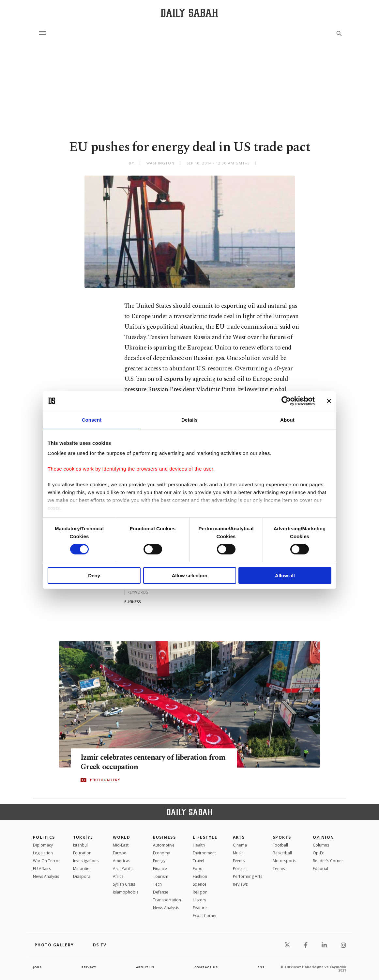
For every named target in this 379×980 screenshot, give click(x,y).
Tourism (161, 876)
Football (280, 845)
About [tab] (287, 420)
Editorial (320, 869)
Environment (204, 853)
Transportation (167, 900)
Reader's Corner (328, 861)
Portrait (240, 869)
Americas (121, 861)
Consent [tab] (92, 420)
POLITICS (44, 837)
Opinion (324, 837)
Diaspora (82, 876)
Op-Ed (319, 853)
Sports (282, 837)
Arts (239, 837)
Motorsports (284, 861)
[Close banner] (329, 401)
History (199, 900)
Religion (200, 892)
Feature (200, 908)
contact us (207, 967)
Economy (161, 853)
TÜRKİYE (83, 837)
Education (82, 853)
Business (165, 837)
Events (239, 861)
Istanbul (80, 845)
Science (200, 884)
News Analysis (46, 876)
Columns (321, 845)
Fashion (200, 876)
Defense (161, 892)
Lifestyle (205, 837)
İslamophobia (126, 892)
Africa (118, 876)
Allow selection (189, 576)
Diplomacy (43, 845)
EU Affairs (42, 869)
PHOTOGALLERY (105, 780)
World (121, 837)
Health (199, 845)
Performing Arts (248, 876)
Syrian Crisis (124, 884)
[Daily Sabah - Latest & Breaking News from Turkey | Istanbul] (189, 13)
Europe (120, 853)
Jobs (38, 967)
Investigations (86, 861)
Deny (94, 576)
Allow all (285, 576)
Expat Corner (205, 916)
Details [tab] (189, 420)
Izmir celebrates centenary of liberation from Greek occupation (150, 762)
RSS (261, 967)
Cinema (240, 845)
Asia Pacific (123, 869)
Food (198, 869)
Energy (159, 861)
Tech (157, 884)
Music (238, 853)
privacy (89, 967)
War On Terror (46, 861)
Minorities (82, 869)
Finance (160, 869)
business (132, 602)
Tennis (279, 869)
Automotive (164, 845)
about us (145, 967)
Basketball (282, 853)
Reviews (240, 884)
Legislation (43, 853)
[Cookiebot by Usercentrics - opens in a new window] (286, 401)
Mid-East (121, 845)
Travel (198, 861)
